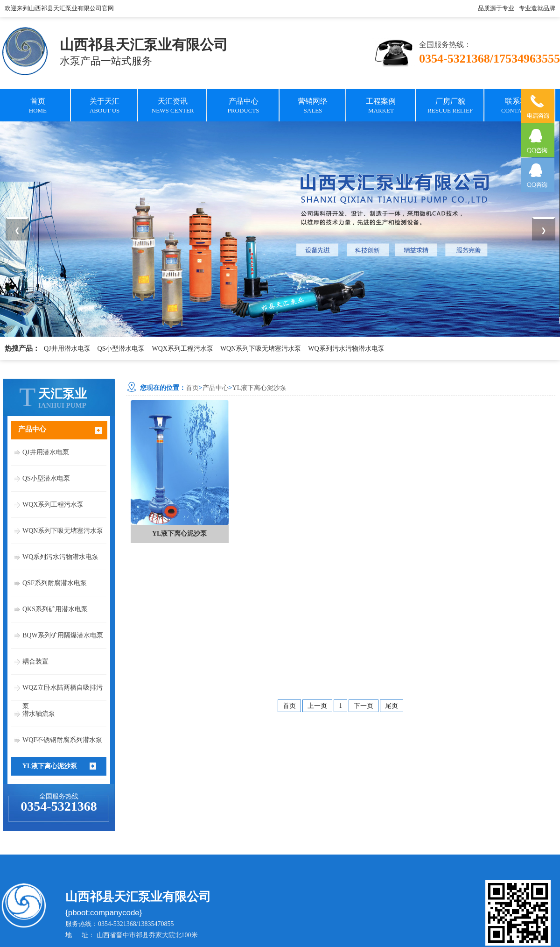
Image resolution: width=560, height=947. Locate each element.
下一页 (364, 706)
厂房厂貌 (450, 106)
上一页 (317, 706)
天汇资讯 (172, 106)
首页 (38, 106)
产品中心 (243, 106)
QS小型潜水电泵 (121, 349)
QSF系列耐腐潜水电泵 (55, 583)
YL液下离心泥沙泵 (50, 766)
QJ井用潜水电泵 (67, 349)
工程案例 (381, 106)
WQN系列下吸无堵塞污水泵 (261, 349)
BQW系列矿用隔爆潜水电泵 (63, 635)
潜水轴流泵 (39, 714)
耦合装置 (35, 661)
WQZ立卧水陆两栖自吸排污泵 (63, 691)
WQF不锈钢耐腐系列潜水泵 (62, 740)
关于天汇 (105, 106)
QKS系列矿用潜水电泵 (55, 609)
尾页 (392, 706)
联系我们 (520, 106)
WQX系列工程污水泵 (182, 349)
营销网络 (313, 106)
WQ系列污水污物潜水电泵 (346, 349)
